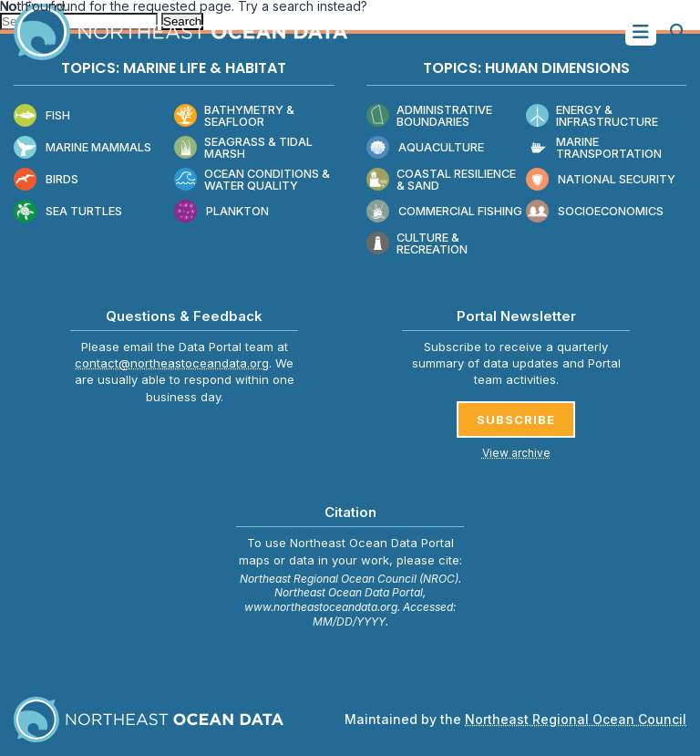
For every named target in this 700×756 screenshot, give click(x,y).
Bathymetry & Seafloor (234, 116)
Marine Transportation (594, 148)
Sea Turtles (68, 212)
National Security (601, 180)
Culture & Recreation (417, 244)
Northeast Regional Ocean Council (576, 719)
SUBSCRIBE (516, 419)
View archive (516, 453)
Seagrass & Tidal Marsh (243, 148)
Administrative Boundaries (429, 116)
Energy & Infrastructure (592, 116)
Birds (46, 180)
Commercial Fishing (444, 212)
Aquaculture (425, 148)
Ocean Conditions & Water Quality (252, 180)
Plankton (221, 212)
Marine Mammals (82, 148)
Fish (42, 116)
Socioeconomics (595, 212)
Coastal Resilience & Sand (441, 180)
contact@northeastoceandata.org (172, 363)
